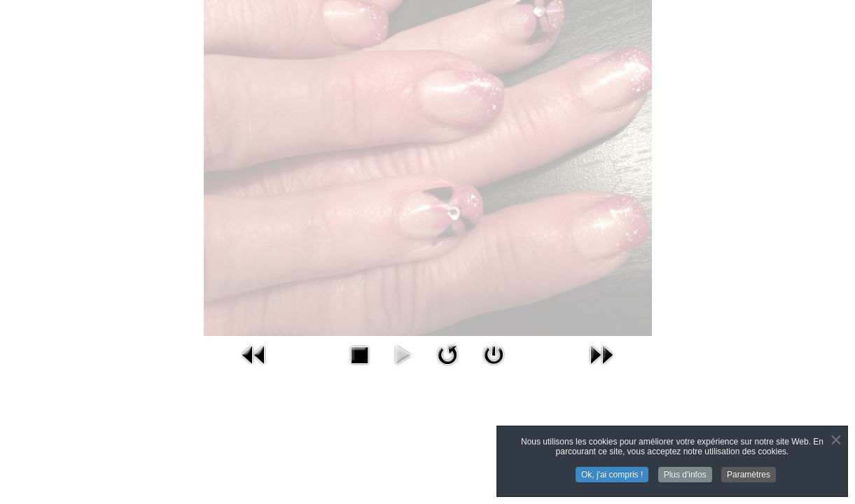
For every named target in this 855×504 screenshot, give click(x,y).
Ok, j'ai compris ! (612, 475)
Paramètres (749, 475)
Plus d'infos (685, 475)
